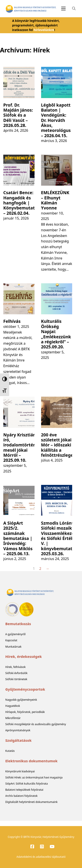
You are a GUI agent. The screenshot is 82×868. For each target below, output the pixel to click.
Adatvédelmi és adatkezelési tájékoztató (41, 857)
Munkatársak (13, 647)
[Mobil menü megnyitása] (63, 9)
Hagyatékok (13, 706)
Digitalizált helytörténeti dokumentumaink (31, 802)
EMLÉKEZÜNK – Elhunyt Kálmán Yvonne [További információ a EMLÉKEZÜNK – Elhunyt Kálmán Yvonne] (55, 200)
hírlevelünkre (44, 30)
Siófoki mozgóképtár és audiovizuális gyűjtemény (36, 724)
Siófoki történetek (16, 679)
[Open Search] (74, 9)
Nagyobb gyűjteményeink (21, 700)
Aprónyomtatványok (18, 730)
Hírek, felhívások (15, 667)
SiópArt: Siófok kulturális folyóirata (26, 784)
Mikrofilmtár (13, 718)
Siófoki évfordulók (16, 673)
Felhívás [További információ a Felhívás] (12, 321)
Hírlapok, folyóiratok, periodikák (25, 712)
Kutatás (10, 751)
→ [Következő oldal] (47, 569)
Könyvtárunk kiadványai (20, 771)
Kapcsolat (11, 640)
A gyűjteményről (15, 634)
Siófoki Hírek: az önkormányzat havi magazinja (34, 777)
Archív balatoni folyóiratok (21, 796)
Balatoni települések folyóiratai (24, 790)
